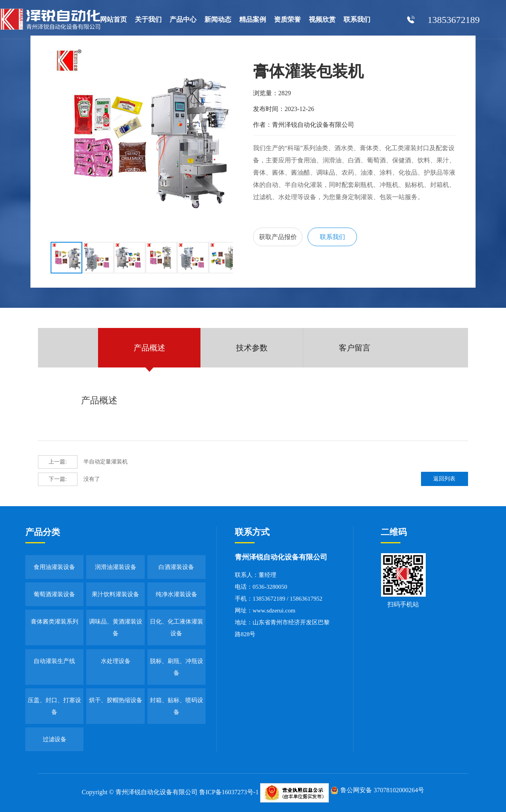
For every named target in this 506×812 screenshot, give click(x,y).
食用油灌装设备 (54, 567)
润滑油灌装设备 (116, 567)
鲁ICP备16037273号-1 (229, 792)
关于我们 (148, 20)
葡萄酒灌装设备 (54, 594)
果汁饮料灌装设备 (115, 594)
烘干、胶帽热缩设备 (116, 700)
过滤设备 (55, 739)
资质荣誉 (287, 20)
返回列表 (446, 479)
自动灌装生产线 (54, 661)
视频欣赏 (322, 20)
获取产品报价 (278, 237)
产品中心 (183, 20)
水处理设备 (116, 661)
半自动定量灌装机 (83, 462)
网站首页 (113, 20)
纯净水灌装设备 (177, 594)
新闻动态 (218, 20)
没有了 (69, 479)
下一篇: (58, 479)
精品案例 (253, 20)
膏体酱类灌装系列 (55, 622)
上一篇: (58, 462)
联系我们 (357, 20)
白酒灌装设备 (176, 567)
